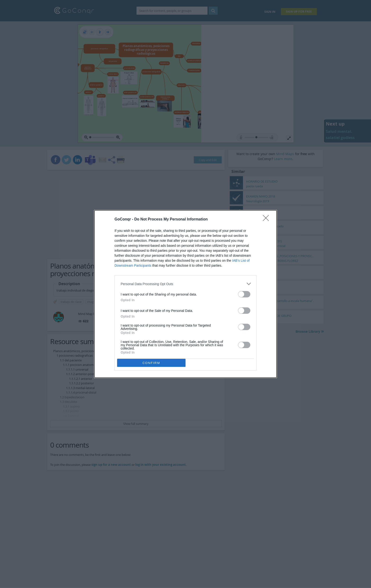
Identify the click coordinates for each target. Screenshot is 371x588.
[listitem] (185, 284)
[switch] (244, 294)
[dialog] (185, 294)
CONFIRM (151, 363)
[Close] (267, 220)
